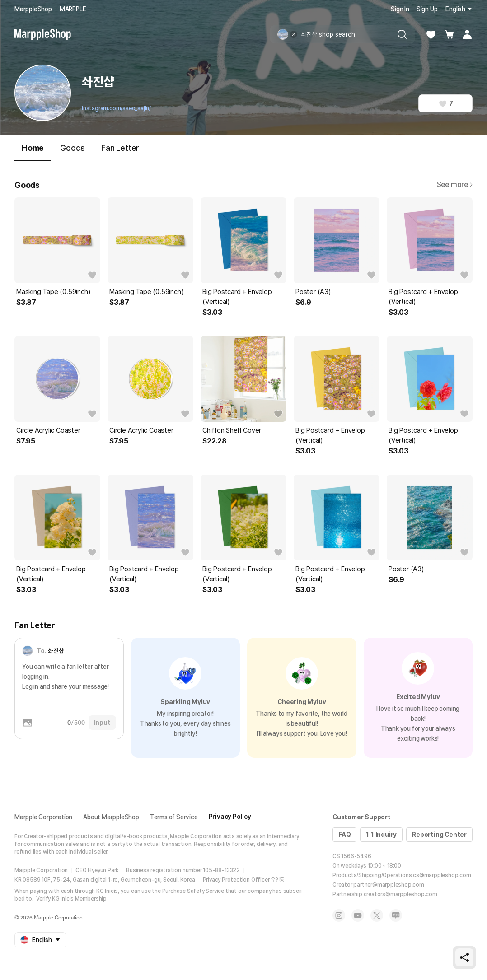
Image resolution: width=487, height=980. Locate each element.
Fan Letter (120, 148)
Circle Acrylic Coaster (48, 430)
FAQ (344, 835)
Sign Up (427, 9)
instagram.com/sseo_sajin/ (116, 108)
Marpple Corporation (43, 817)
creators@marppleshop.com (400, 894)
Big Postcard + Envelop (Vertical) (237, 297)
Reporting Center (439, 835)
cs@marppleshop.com (442, 875)
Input (102, 723)
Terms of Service (174, 817)
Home (33, 152)
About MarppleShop (111, 817)
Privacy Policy (230, 817)
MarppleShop (33, 9)
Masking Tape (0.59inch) (53, 292)
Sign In (400, 9)
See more (455, 184)
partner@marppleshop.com (389, 885)
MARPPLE (73, 9)
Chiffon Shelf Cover (232, 430)
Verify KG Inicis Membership (71, 899)
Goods (73, 148)
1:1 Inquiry (381, 835)
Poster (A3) (313, 292)
